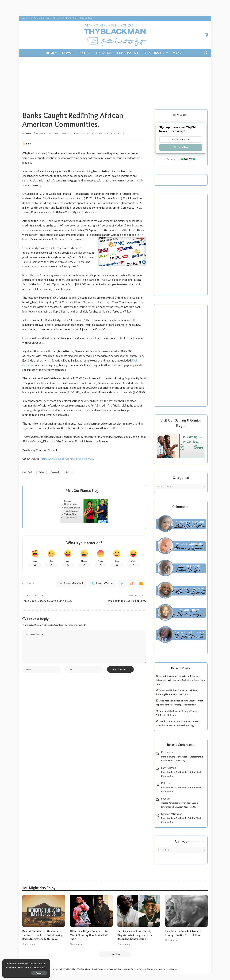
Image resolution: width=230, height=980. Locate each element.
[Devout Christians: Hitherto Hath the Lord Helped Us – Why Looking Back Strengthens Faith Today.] (44, 911)
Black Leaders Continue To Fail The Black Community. (181, 774)
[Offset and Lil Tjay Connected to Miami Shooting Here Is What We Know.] (91, 911)
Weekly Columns (115, 133)
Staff (29, 133)
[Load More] (115, 954)
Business (77, 133)
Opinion (102, 133)
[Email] (141, 584)
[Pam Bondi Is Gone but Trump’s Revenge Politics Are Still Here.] (186, 911)
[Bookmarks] (206, 35)
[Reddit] (131, 584)
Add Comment (63, 133)
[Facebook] (71, 584)
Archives (181, 841)
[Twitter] (102, 584)
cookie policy (40, 967)
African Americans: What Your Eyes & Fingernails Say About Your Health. (180, 805)
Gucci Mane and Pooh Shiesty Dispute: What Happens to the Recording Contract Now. (135, 935)
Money (86, 133)
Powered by (181, 159)
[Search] (206, 53)
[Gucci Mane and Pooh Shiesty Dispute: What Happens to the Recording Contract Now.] (139, 911)
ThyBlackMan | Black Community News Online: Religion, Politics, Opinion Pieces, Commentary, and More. (127, 969)
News (94, 133)
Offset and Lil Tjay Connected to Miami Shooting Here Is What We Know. (89, 935)
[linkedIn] (122, 584)
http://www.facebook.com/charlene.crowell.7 (68, 459)
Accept (39, 973)
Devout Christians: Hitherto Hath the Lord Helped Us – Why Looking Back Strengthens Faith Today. (180, 680)
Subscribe (181, 147)
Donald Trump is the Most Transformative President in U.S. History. (182, 759)
